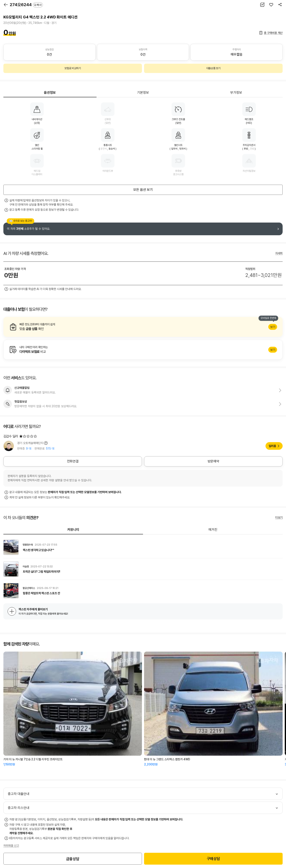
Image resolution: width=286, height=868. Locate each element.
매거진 (213, 530)
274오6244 (26, 5)
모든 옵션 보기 (143, 190)
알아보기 (143, 327)
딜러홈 (272, 446)
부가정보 (236, 93)
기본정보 (143, 93)
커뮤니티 (73, 530)
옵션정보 (50, 93)
